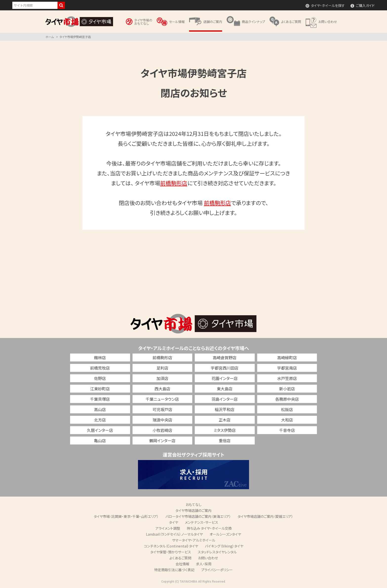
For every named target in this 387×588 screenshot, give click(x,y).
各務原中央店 (287, 399)
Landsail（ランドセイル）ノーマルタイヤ (174, 534)
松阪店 (287, 409)
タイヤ (174, 522)
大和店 (287, 420)
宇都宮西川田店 (225, 368)
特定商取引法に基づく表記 (174, 570)
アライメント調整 (168, 528)
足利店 (162, 368)
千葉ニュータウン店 (162, 399)
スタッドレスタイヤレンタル (217, 552)
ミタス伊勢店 (225, 430)
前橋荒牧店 (100, 368)
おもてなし (194, 504)
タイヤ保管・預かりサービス (171, 552)
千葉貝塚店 (100, 399)
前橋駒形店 (174, 183)
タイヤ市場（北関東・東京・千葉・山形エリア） (126, 516)
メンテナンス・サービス (202, 522)
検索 (61, 5)
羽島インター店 (225, 399)
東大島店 (225, 389)
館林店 (100, 357)
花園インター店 (225, 378)
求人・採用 (204, 564)
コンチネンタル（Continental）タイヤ (171, 546)
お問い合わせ (208, 558)
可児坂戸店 (162, 409)
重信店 (225, 441)
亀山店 (100, 441)
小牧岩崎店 (162, 430)
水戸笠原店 (287, 378)
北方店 (100, 420)
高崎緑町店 (287, 357)
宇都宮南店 (287, 368)
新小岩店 (287, 389)
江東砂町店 (100, 389)
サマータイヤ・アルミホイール (194, 540)
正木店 (225, 420)
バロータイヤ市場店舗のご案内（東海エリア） (198, 516)
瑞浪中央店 (162, 420)
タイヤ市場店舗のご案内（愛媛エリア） (265, 516)
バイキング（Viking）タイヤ (224, 546)
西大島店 (162, 389)
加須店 (162, 378)
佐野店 (100, 378)
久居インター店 (100, 430)
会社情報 (182, 564)
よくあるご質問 (180, 558)
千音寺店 (287, 430)
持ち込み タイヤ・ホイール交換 (209, 528)
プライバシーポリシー (217, 570)
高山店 (100, 409)
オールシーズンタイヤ (225, 534)
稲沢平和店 (225, 409)
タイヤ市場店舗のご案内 (193, 510)
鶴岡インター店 (162, 441)
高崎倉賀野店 (225, 357)
